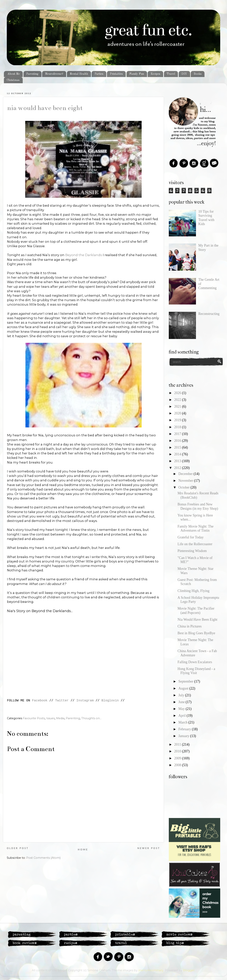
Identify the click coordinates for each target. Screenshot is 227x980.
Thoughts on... (91, 718)
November (186, 481)
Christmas (13, 80)
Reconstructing (209, 314)
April (182, 716)
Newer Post (149, 848)
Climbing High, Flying (194, 591)
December (186, 474)
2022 (178, 400)
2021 (178, 406)
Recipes (155, 74)
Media (60, 718)
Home (83, 850)
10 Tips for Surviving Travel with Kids (206, 218)
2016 (178, 441)
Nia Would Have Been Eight (45, 108)
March (183, 722)
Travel (171, 74)
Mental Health (79, 74)
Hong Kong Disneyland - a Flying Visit (196, 671)
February (185, 729)
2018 (178, 427)
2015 (178, 447)
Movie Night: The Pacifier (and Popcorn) (196, 611)
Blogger (189, 970)
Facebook (40, 701)
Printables (116, 74)
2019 (178, 420)
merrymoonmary (151, 970)
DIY (184, 74)
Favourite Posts (34, 718)
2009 (178, 758)
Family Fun (137, 74)
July (182, 695)
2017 (178, 434)
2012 (178, 468)
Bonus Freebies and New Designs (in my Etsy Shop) (198, 506)
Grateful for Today (191, 537)
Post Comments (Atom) (43, 858)
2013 (178, 461)
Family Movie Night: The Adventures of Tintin (195, 529)
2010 (178, 751)
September (186, 681)
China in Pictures (190, 626)
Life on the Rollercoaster (195, 544)
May (182, 709)
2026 (178, 393)
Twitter (62, 701)
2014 (178, 454)
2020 (178, 413)
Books (198, 74)
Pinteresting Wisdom (192, 551)
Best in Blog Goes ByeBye (196, 633)
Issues (50, 718)
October (184, 487)
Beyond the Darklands (84, 255)
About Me (14, 74)
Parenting (32, 74)
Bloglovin (110, 701)
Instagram (85, 701)
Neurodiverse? (54, 74)
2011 (178, 744)
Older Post (18, 848)
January (184, 736)
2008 (178, 765)
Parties (99, 74)
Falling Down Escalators (195, 662)
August (184, 688)
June (182, 702)
